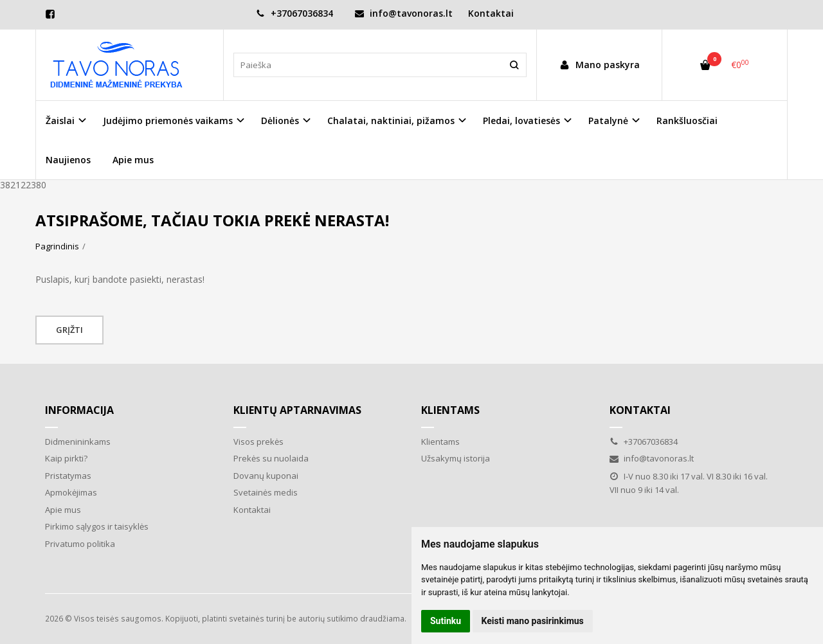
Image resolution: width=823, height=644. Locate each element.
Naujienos (68, 160)
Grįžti (69, 330)
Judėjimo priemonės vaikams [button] (168, 121)
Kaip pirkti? (66, 458)
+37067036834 (294, 13)
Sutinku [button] (446, 621)
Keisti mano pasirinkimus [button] (533, 621)
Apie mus (133, 160)
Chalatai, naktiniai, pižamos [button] (391, 121)
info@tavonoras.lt (404, 13)
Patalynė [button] (608, 121)
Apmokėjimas (71, 492)
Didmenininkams (78, 442)
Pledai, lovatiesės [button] (521, 121)
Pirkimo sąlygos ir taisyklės (97, 526)
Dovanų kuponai (266, 476)
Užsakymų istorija (456, 458)
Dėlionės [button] (280, 121)
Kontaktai (491, 13)
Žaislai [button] (60, 121)
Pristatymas (68, 476)
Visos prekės (258, 442)
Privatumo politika (80, 544)
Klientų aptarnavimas (297, 410)
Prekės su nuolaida (271, 458)
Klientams (450, 410)
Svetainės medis (266, 492)
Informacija (79, 410)
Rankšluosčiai (687, 121)
